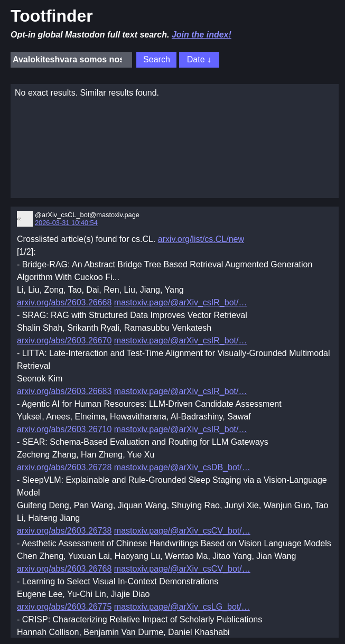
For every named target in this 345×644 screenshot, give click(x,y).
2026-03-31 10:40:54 (66, 223)
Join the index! (202, 35)
